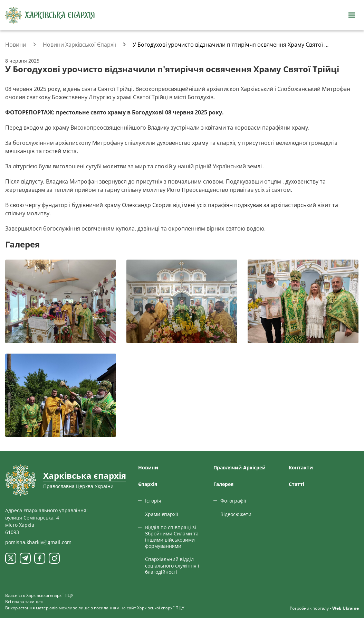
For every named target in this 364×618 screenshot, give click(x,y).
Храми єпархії (162, 514)
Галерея (223, 484)
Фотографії (233, 501)
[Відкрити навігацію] (352, 15)
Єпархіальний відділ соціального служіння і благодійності (172, 565)
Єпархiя (148, 484)
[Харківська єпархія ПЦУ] (50, 15)
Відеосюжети (236, 514)
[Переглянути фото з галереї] (61, 301)
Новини (148, 467)
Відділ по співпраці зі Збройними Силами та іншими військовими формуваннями (172, 537)
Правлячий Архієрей (240, 467)
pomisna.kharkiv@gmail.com (38, 542)
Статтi (296, 484)
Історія (153, 501)
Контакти (301, 467)
